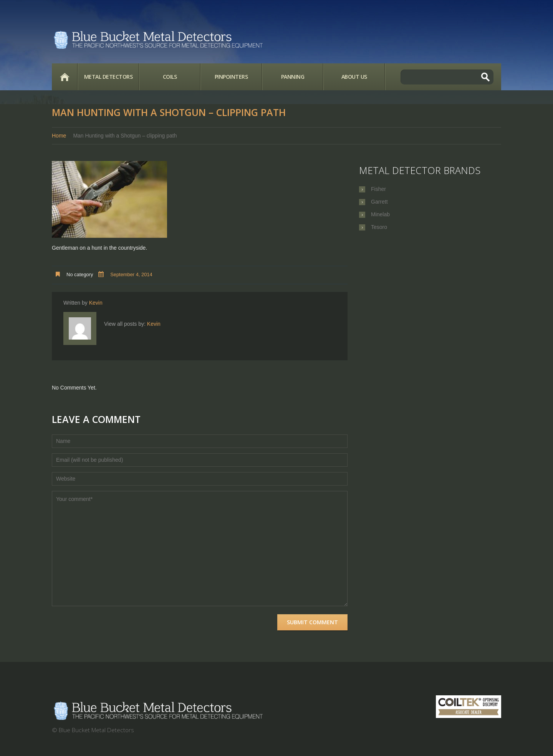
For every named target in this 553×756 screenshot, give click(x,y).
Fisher (378, 189)
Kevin (96, 303)
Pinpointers (231, 77)
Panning (293, 77)
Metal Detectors (108, 77)
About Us (354, 77)
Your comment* (200, 549)
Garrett (379, 202)
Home (65, 77)
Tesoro (379, 227)
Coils (170, 77)
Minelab (380, 214)
